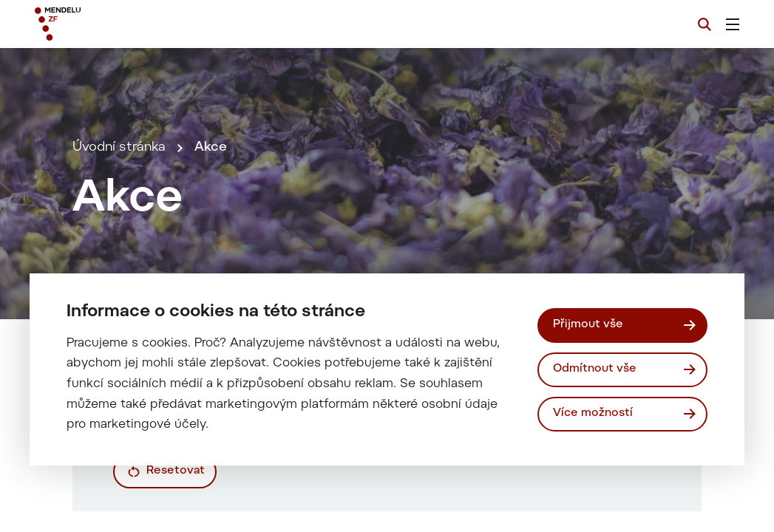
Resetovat (176, 471)
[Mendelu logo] (118, 24)
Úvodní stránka (119, 148)
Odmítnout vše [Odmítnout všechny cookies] (595, 369)
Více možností (593, 413)
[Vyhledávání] (705, 24)
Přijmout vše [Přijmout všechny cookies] (588, 325)
